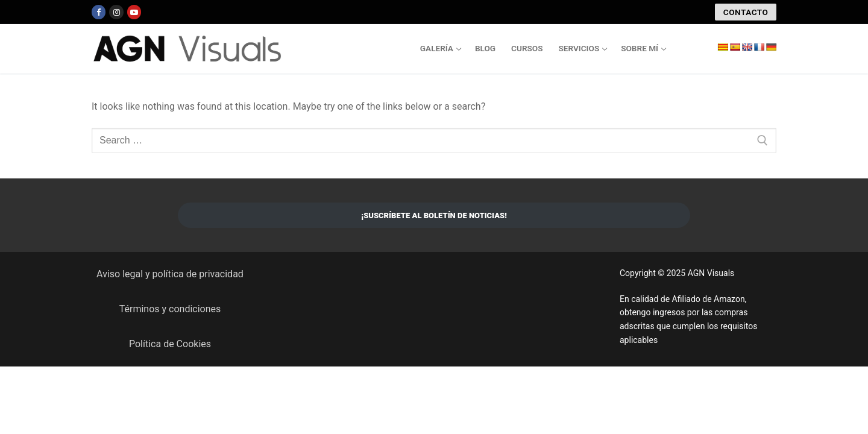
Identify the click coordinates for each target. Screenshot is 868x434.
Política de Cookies (170, 344)
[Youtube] (134, 12)
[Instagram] (116, 12)
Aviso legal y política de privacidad (170, 274)
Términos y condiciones (170, 309)
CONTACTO (746, 12)
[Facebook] (99, 12)
